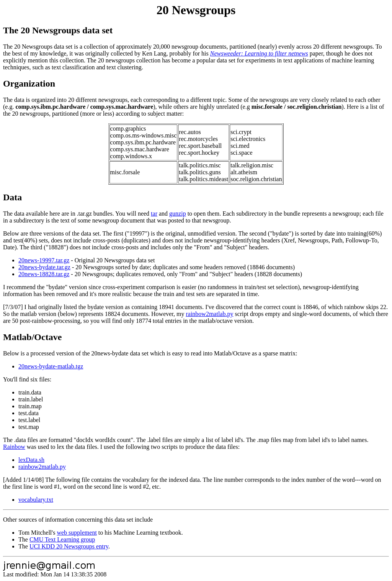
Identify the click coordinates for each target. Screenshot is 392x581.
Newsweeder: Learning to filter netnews (259, 53)
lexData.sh (31, 460)
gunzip (178, 214)
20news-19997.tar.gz (44, 260)
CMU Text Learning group (62, 539)
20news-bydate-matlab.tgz (51, 366)
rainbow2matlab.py (209, 314)
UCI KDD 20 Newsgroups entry (69, 546)
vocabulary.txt (36, 500)
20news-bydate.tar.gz (44, 267)
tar (154, 214)
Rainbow (14, 447)
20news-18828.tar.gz (44, 274)
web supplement (77, 533)
